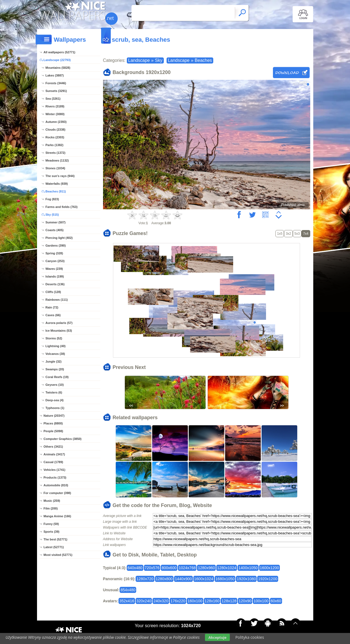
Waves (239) (54, 269)
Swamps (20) (55, 369)
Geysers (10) (55, 385)
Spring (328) (54, 253)
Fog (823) (52, 199)
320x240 (144, 601)
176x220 (178, 601)
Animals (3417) (54, 454)
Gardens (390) (56, 246)
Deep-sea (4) (55, 400)
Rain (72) (52, 307)
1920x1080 (246, 579)
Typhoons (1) (55, 408)
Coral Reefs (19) (57, 377)
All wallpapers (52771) (60, 52)
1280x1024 (227, 568)
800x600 (169, 568)
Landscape (139, 60)
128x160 (212, 601)
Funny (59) (51, 524)
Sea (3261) (53, 99)
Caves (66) (53, 315)
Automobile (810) (56, 485)
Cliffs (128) (53, 292)
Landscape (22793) (57, 60)
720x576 (152, 568)
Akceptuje (217, 637)
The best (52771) (56, 539)
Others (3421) (53, 447)
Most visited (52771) (58, 555)
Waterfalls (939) (57, 184)
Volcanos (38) (55, 354)
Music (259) (52, 501)
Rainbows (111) (57, 300)
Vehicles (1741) (55, 470)
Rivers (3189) (55, 106)
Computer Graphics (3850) (63, 439)
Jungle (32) (54, 361)
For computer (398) (57, 493)
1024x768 (187, 568)
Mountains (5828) (58, 68)
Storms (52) (54, 338)
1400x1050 (248, 568)
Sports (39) (52, 532)
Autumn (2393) (56, 122)
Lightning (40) (56, 346)
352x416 (127, 601)
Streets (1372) (56, 153)
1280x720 (145, 579)
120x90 (245, 601)
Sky (159, 60)
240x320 (161, 601)
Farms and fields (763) (62, 207)
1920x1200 (268, 579)
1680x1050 (225, 579)
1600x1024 (204, 579)
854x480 (128, 590)
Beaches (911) (56, 191)
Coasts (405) (55, 230)
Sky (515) (52, 215)
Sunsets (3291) (56, 91)
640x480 (135, 568)
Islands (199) (55, 276)
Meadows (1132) (57, 160)
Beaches (203, 60)
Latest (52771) (54, 547)
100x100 (261, 601)
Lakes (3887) (55, 75)
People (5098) (53, 431)
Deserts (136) (55, 284)
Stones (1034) (56, 168)
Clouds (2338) (56, 130)
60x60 (276, 601)
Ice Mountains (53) (59, 331)
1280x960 (206, 568)
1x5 (280, 234)
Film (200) (51, 508)
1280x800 (164, 579)
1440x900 (183, 579)
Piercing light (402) (59, 238)
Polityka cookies (250, 637)
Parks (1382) (55, 145)
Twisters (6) (54, 392)
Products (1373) (55, 477)
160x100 (195, 601)
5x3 (297, 234)
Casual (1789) (53, 462)
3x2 (288, 234)
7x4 (306, 234)
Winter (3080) (55, 114)
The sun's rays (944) (60, 176)
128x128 (229, 601)
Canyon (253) (55, 261)
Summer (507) (56, 222)
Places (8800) (53, 423)
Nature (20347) (54, 416)
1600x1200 (269, 568)
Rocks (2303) (55, 137)
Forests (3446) (56, 83)
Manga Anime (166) (57, 516)
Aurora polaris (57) (59, 323)
